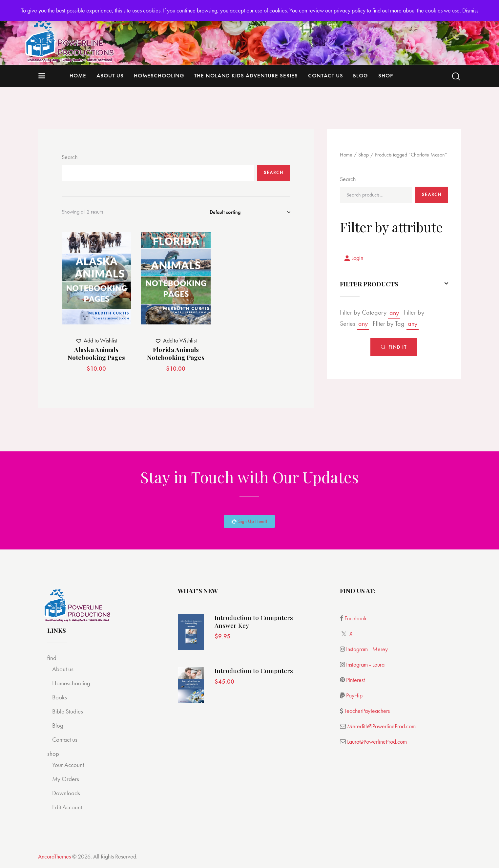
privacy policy (350, 10)
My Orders (66, 779)
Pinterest (355, 680)
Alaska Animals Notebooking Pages (96, 353)
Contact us (65, 740)
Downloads (66, 793)
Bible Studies (68, 711)
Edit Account (67, 807)
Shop (364, 155)
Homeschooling (71, 683)
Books (60, 697)
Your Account (68, 765)
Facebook (356, 618)
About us (63, 669)
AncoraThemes (54, 856)
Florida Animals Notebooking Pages (176, 353)
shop (53, 754)
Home (346, 155)
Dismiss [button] (470, 10)
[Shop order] (250, 212)
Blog (58, 725)
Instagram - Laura (365, 664)
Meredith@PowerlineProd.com (381, 726)
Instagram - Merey (367, 649)
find (52, 658)
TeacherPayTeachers (367, 711)
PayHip (354, 695)
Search (70, 157)
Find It (398, 347)
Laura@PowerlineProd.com (377, 742)
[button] (96, 341)
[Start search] (456, 77)
